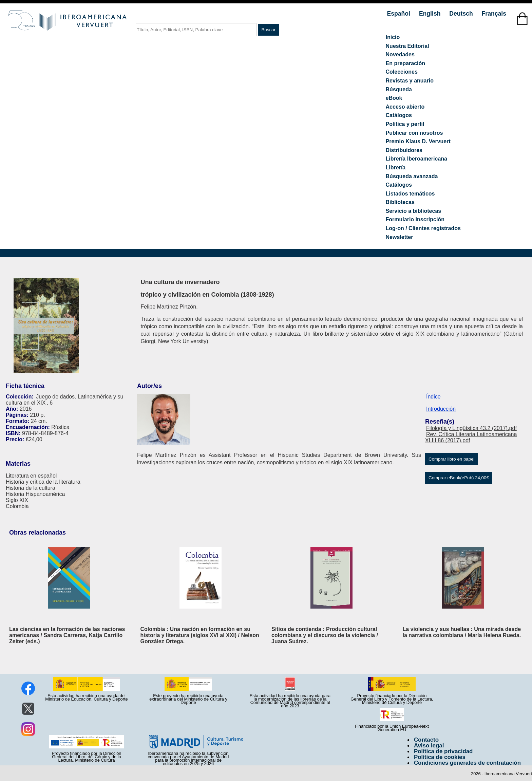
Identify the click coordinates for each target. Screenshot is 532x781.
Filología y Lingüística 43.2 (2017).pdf (471, 428)
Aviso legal (429, 746)
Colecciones (402, 72)
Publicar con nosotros (414, 133)
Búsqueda (399, 89)
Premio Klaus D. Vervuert (418, 141)
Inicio (393, 37)
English (431, 14)
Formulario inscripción (415, 219)
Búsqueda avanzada (412, 176)
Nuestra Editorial (407, 46)
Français (494, 14)
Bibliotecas (400, 202)
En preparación (405, 63)
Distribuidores (404, 150)
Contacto (426, 740)
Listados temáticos (410, 194)
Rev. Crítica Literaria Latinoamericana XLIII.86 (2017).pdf (471, 437)
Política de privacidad (443, 751)
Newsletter (400, 237)
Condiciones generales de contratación (467, 763)
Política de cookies (440, 757)
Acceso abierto (405, 107)
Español (400, 14)
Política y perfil (405, 124)
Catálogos (399, 115)
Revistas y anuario (410, 81)
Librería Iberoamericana (416, 159)
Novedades (400, 54)
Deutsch (462, 14)
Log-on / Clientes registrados (423, 228)
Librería (396, 168)
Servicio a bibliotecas (414, 211)
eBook (394, 98)
